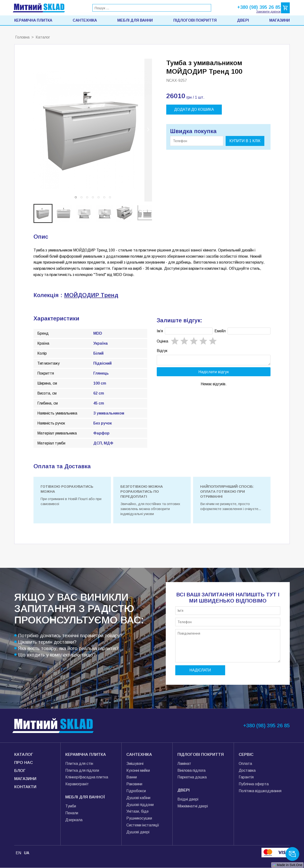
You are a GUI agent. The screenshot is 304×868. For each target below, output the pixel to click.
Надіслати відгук (214, 373)
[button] (76, 197)
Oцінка (162, 341)
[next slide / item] (148, 130)
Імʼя (160, 331)
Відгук (162, 351)
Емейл (220, 331)
